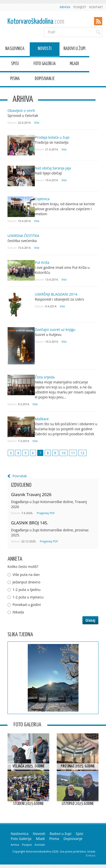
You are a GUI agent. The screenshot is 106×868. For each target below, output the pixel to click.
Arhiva (65, 7)
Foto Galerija (45, 64)
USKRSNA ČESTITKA (23, 236)
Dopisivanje (45, 79)
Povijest (80, 7)
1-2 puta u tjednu (26, 590)
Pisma (15, 79)
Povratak (20, 476)
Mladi (74, 64)
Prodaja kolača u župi (52, 137)
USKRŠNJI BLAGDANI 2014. (56, 294)
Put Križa (42, 262)
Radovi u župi (74, 49)
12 (82, 453)
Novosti (45, 49)
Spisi (15, 64)
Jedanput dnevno (26, 582)
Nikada (18, 612)
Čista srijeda (45, 377)
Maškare (42, 419)
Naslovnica (15, 49)
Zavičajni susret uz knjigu (55, 330)
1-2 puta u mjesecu (28, 597)
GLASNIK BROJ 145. (30, 523)
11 (73, 453)
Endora (91, 855)
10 (63, 453)
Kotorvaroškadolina (36, 22)
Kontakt (96, 7)
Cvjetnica (42, 199)
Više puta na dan (26, 575)
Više (37, 123)
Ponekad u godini (27, 605)
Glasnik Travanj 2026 (31, 494)
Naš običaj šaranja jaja (53, 168)
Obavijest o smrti (21, 111)
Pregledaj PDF (46, 513)
